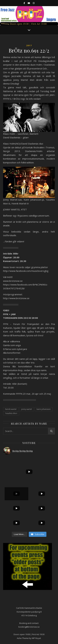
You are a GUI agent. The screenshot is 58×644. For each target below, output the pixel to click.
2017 (29, 46)
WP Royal (36, 638)
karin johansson (44, 409)
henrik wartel (11, 409)
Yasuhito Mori (11, 413)
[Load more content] (20, 534)
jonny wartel (27, 409)
